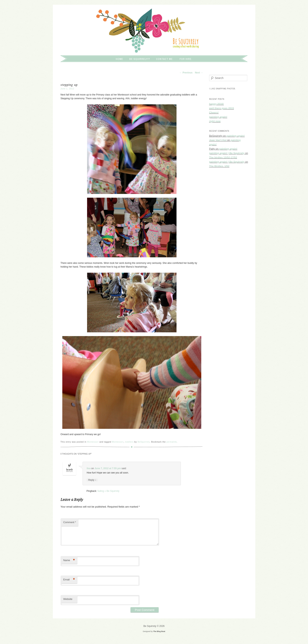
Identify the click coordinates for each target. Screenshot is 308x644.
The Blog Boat (159, 631)
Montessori (93, 442)
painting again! (218, 117)
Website (68, 599)
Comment (70, 522)
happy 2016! (217, 104)
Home (119, 59)
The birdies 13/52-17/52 (223, 157)
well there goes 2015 (222, 108)
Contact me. (165, 59)
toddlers (129, 442)
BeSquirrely (144, 442)
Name (69, 560)
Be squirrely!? (140, 59)
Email (69, 580)
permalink (172, 442)
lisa (89, 468)
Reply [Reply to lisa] (92, 480)
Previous (186, 73)
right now (215, 121)
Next (199, 73)
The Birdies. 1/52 (219, 166)
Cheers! (214, 113)
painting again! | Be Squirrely (227, 153)
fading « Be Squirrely (108, 491)
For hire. (186, 59)
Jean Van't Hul (218, 140)
